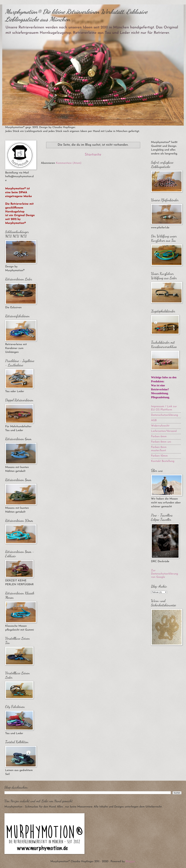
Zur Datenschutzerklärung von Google (164, 574)
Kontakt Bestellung (163, 461)
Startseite (93, 155)
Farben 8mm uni (161, 442)
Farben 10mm (159, 456)
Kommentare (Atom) (69, 163)
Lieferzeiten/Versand (164, 431)
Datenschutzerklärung (164, 415)
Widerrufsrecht (160, 426)
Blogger (130, 862)
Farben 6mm (159, 437)
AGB (154, 420)
